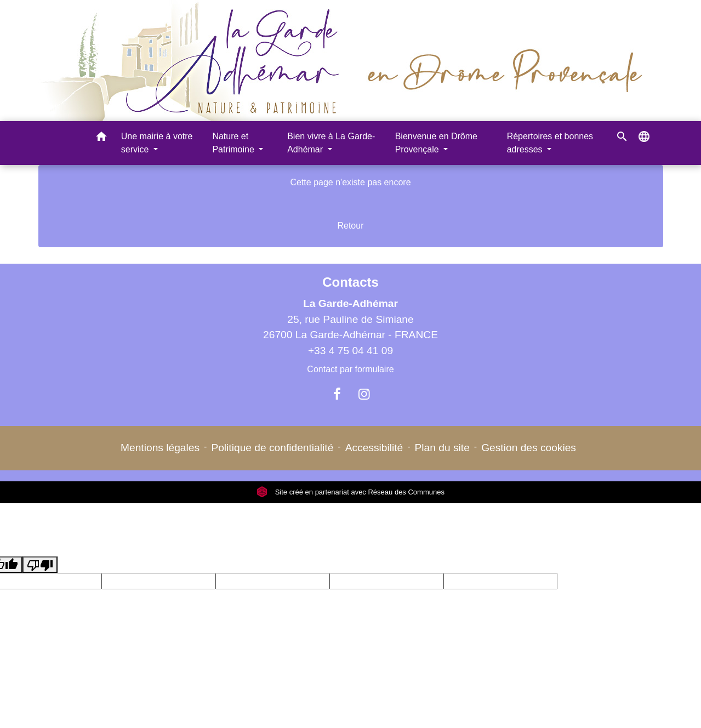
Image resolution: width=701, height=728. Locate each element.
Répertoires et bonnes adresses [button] (550, 143)
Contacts (351, 282)
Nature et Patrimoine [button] (234, 143)
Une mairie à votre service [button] (157, 143)
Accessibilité (374, 448)
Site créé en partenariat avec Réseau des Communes (351, 492)
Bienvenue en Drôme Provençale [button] (436, 143)
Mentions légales (160, 448)
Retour (350, 226)
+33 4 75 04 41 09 (351, 351)
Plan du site (442, 448)
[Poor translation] (40, 565)
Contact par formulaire (350, 369)
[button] (101, 138)
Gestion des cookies (529, 448)
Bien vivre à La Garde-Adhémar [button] (331, 143)
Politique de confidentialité (272, 448)
